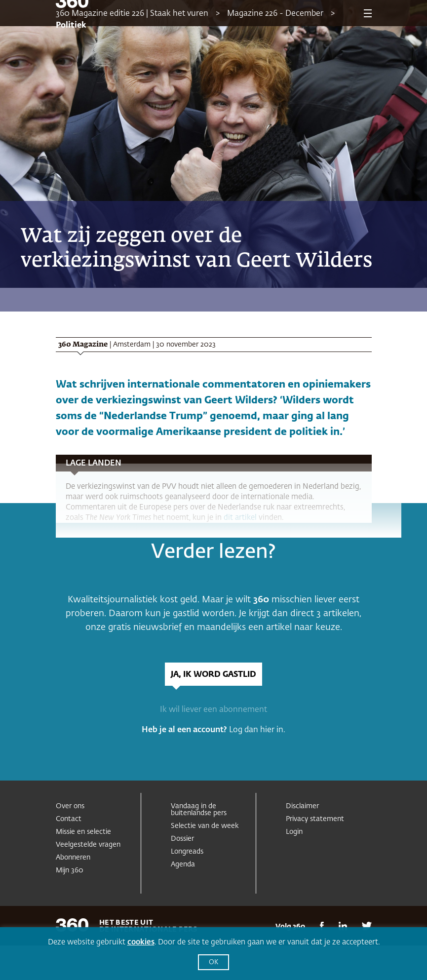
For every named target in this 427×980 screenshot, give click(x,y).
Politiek (71, 26)
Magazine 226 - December (275, 14)
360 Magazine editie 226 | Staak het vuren (132, 14)
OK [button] (213, 962)
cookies (141, 942)
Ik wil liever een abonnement (213, 710)
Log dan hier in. (257, 730)
